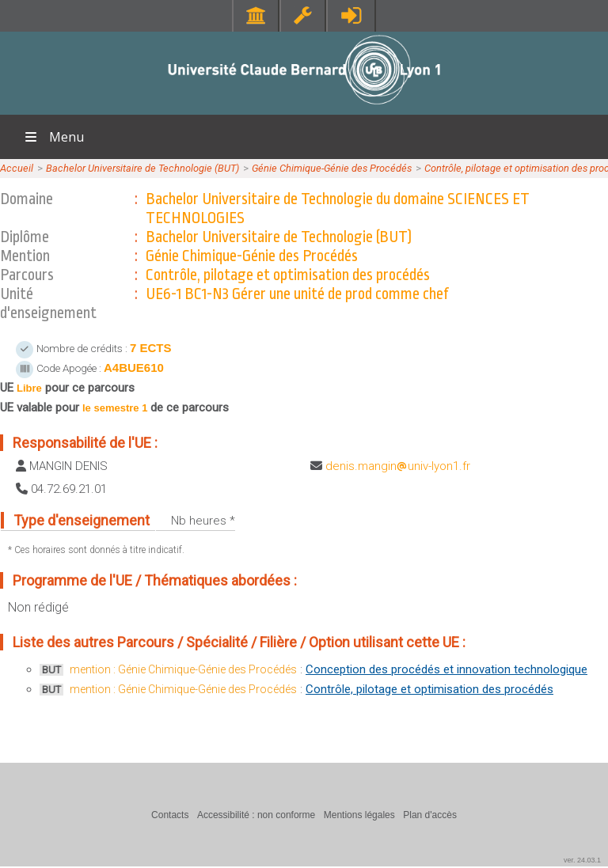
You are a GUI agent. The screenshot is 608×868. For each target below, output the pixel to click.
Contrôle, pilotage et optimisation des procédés (429, 689)
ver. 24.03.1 (582, 860)
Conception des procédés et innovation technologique (446, 669)
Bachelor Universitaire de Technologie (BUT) (142, 168)
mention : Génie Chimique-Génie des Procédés (183, 669)
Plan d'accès (430, 815)
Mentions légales (359, 815)
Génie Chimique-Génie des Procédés (332, 168)
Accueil (17, 168)
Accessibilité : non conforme (256, 815)
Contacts (170, 815)
